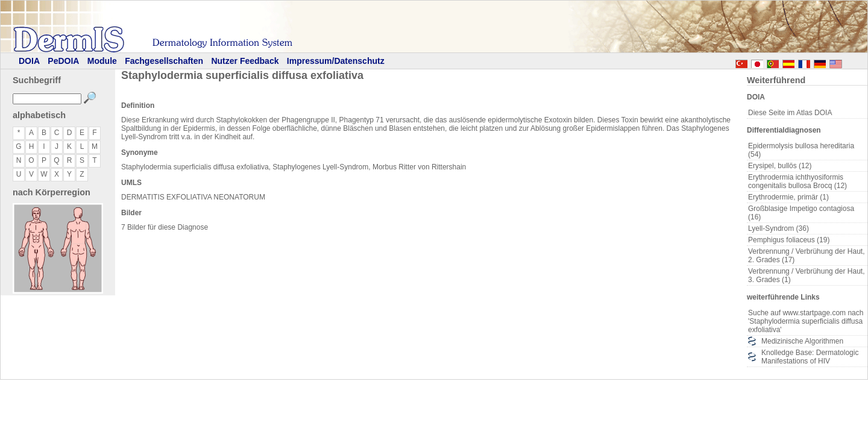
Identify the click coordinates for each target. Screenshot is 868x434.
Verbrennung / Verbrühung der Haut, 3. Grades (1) (806, 275)
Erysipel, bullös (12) (780, 166)
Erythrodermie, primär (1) (788, 197)
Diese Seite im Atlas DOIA (790, 113)
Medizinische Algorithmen (802, 341)
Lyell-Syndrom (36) (778, 228)
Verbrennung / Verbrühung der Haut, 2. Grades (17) (806, 256)
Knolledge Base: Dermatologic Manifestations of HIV (810, 357)
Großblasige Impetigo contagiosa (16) (801, 213)
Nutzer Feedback (245, 61)
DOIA (29, 61)
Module (102, 61)
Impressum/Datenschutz (336, 61)
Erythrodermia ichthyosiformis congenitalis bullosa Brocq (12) (797, 181)
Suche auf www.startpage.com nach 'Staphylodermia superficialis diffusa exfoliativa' (806, 321)
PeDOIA (63, 61)
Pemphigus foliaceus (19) (789, 240)
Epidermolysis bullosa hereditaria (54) (801, 150)
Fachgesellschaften (164, 61)
